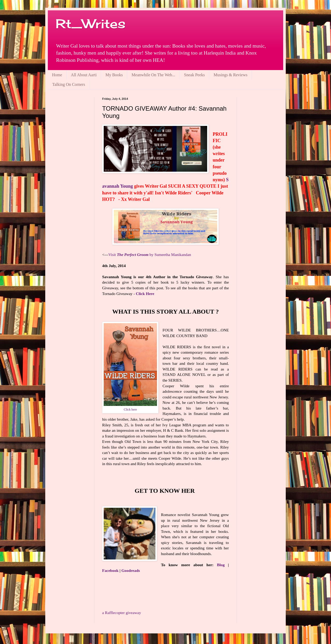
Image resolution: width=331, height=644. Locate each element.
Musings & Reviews (231, 75)
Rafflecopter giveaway (122, 613)
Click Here (145, 294)
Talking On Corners (69, 84)
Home (57, 75)
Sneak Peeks (194, 75)
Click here (130, 410)
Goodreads (131, 570)
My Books (114, 75)
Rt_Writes (91, 24)
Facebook (110, 570)
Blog (221, 565)
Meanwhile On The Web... (153, 75)
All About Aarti (84, 75)
